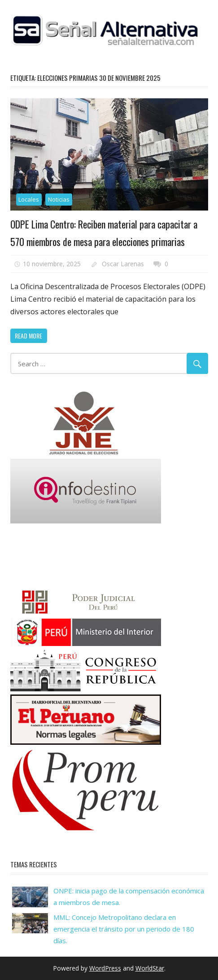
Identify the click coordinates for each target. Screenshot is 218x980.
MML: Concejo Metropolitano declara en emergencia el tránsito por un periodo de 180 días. (124, 929)
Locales (29, 199)
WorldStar (150, 968)
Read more (28, 336)
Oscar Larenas (123, 264)
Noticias (59, 199)
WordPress (105, 968)
